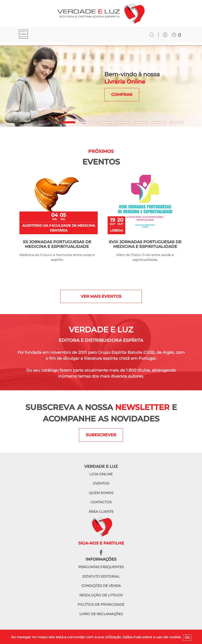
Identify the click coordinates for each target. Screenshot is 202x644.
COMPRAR (122, 95)
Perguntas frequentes (101, 567)
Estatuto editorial (101, 576)
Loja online (101, 474)
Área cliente (101, 512)
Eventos (101, 483)
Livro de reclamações (101, 614)
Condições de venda (101, 586)
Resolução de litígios (101, 595)
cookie (175, 637)
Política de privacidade (101, 604)
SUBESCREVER (101, 435)
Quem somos (101, 493)
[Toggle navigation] (23, 35)
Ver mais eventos (101, 296)
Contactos (101, 502)
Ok (187, 637)
